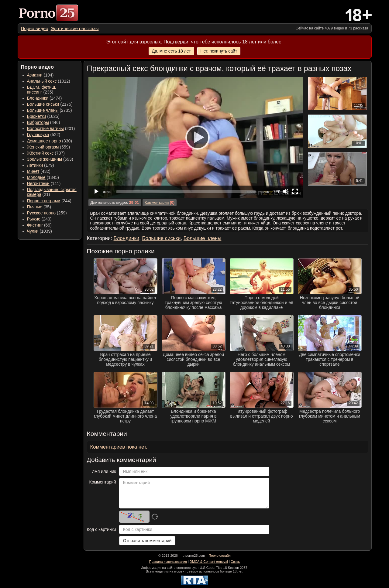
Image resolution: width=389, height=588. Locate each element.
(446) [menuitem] (44, 122)
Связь (235, 562)
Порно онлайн (219, 556)
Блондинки (38, 98)
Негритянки (38, 183)
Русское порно (41, 213)
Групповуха (38, 135)
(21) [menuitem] (52, 192)
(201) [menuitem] (51, 128)
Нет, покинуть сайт (219, 51)
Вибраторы (38, 122)
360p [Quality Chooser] (276, 191)
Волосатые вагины (45, 128)
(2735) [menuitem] (50, 110)
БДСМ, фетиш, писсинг (42, 90)
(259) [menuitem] (47, 213)
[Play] (196, 137)
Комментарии (157, 203)
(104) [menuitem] (40, 75)
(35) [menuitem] (39, 207)
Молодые (36, 177)
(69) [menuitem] (39, 225)
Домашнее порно (44, 141)
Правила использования (168, 562)
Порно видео (35, 28)
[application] (196, 137)
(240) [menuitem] (39, 219)
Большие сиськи (43, 104)
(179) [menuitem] (41, 165)
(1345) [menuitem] (43, 177)
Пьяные (35, 207)
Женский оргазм (43, 147)
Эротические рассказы (75, 28)
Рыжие (34, 219)
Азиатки (35, 75)
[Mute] (285, 191)
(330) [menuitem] (50, 141)
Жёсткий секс (40, 153)
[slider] (186, 192)
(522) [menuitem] (44, 135)
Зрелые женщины (45, 159)
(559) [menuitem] (49, 147)
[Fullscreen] (295, 191)
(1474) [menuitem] (45, 98)
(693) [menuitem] (50, 159)
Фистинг (35, 225)
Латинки (35, 165)
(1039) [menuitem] (40, 231)
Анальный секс (42, 81)
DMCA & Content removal (209, 562)
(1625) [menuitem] (43, 116)
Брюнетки (37, 116)
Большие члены (43, 110)
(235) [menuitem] (42, 90)
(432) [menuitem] (39, 171)
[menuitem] (35, 28)
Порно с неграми (44, 201)
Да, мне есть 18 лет (171, 51)
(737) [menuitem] (46, 153)
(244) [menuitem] (49, 201)
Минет (33, 171)
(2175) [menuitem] (50, 104)
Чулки (33, 231)
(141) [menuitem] (44, 183)
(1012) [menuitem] (49, 81)
